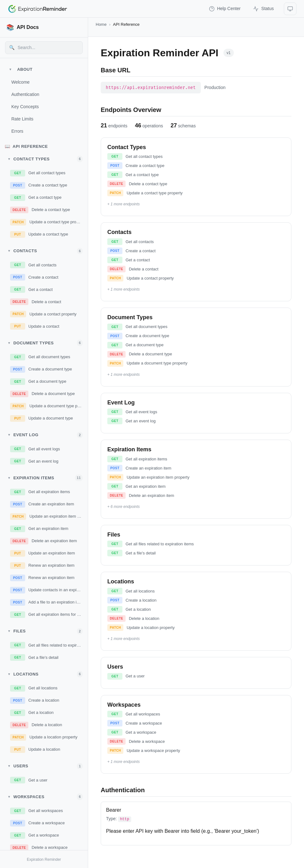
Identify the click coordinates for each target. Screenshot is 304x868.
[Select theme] (290, 9)
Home (101, 24)
